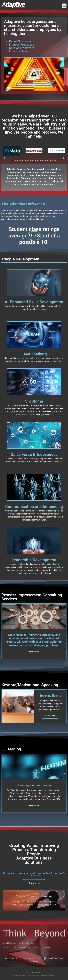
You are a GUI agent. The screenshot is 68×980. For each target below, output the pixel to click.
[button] (64, 6)
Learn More (50, 716)
